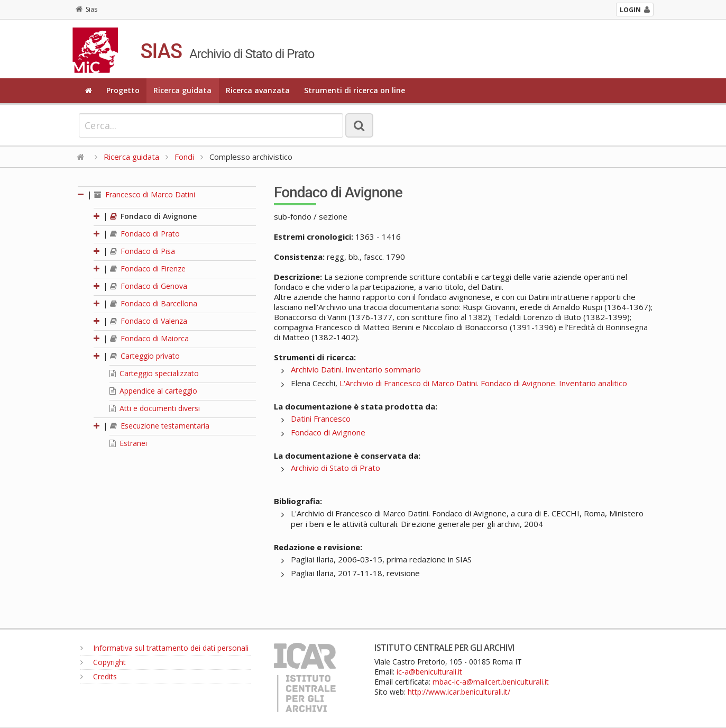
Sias (86, 9)
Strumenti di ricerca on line (355, 90)
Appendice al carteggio (153, 391)
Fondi (184, 157)
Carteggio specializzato (154, 373)
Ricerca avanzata (258, 90)
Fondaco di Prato (145, 234)
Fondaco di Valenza (149, 321)
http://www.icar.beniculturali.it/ (459, 692)
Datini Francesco (321, 418)
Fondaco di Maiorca (149, 338)
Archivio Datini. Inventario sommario (356, 369)
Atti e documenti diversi (155, 408)
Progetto (123, 90)
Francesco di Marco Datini (145, 194)
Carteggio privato (145, 356)
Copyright (103, 662)
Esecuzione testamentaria (160, 426)
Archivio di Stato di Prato (336, 468)
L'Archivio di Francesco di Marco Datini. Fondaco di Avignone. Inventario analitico (483, 383)
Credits (99, 676)
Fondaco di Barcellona (154, 303)
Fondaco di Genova (149, 286)
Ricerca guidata (182, 90)
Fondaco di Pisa (143, 251)
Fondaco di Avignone (153, 216)
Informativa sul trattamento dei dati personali (164, 648)
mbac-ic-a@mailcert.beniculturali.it (491, 682)
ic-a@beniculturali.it (429, 672)
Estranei (128, 443)
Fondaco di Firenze (148, 269)
